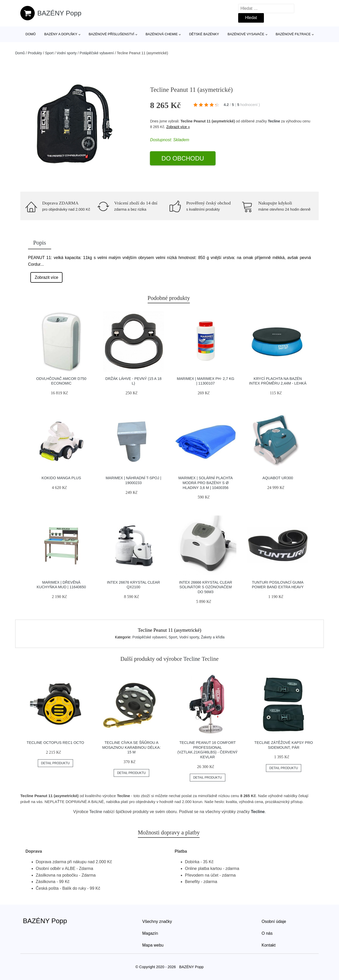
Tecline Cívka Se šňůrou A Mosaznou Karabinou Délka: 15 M (132, 747)
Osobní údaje (274, 921)
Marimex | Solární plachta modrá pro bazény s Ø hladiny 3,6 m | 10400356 (206, 483)
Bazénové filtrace (293, 34)
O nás (267, 933)
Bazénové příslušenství (111, 34)
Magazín (150, 933)
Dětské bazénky (204, 34)
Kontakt (269, 945)
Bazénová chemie (162, 34)
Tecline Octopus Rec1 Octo (55, 743)
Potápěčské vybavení (97, 53)
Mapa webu (153, 945)
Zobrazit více (47, 277)
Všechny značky (157, 921)
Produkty (35, 53)
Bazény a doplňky (61, 34)
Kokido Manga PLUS (61, 478)
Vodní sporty (67, 53)
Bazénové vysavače (246, 34)
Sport (49, 53)
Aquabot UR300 (278, 478)
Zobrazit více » (178, 127)
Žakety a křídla (213, 637)
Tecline (274, 121)
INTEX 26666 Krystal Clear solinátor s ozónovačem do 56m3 (206, 587)
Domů (31, 34)
